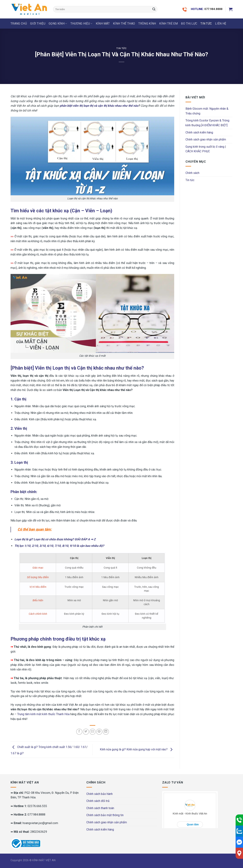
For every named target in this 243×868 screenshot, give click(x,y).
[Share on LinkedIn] (106, 732)
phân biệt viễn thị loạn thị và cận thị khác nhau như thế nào (99, 106)
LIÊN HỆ (221, 24)
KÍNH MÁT (103, 24)
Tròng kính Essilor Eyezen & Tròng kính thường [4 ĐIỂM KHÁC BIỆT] (207, 123)
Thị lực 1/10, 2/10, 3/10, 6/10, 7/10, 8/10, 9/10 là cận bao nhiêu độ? (59, 546)
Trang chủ (19, 24)
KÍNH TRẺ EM (168, 24)
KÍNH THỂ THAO (124, 24)
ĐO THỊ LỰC (189, 24)
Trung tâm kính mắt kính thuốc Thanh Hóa (43, 714)
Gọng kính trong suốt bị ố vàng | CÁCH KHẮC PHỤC (206, 149)
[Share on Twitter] (86, 732)
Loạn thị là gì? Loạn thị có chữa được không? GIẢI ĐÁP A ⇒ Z (55, 539)
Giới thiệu (38, 24)
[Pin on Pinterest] (99, 732)
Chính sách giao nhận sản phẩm (206, 139)
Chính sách (192, 173)
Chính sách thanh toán (100, 808)
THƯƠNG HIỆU (81, 24)
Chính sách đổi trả (98, 801)
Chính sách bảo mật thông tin (105, 815)
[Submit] (154, 9)
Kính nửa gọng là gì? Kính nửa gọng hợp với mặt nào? (137, 750)
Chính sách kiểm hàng (199, 132)
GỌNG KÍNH (58, 24)
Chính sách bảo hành (99, 794)
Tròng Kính (147, 24)
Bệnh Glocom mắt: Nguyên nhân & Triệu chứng (207, 111)
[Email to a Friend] (93, 732)
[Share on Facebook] (79, 732)
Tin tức (206, 24)
